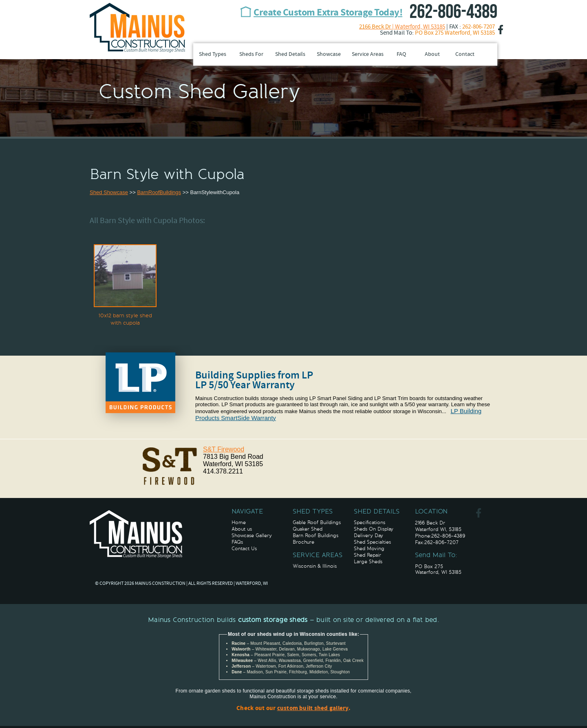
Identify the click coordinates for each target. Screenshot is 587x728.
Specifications (370, 522)
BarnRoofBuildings (159, 192)
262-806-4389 (453, 12)
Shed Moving (369, 549)
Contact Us (244, 549)
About (432, 54)
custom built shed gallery (313, 709)
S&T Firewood (224, 449)
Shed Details (290, 54)
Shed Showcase (109, 192)
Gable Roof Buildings (317, 522)
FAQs (237, 542)
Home (239, 522)
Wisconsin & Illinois (315, 566)
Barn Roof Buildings (316, 535)
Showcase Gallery (252, 535)
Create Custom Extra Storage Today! (328, 13)
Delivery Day (369, 535)
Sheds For (251, 54)
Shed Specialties (372, 542)
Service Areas (368, 54)
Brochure (303, 542)
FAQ (401, 54)
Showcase (329, 54)
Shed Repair (367, 555)
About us (242, 529)
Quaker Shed (308, 529)
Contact (465, 54)
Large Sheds (368, 562)
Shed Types (213, 54)
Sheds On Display (374, 529)
